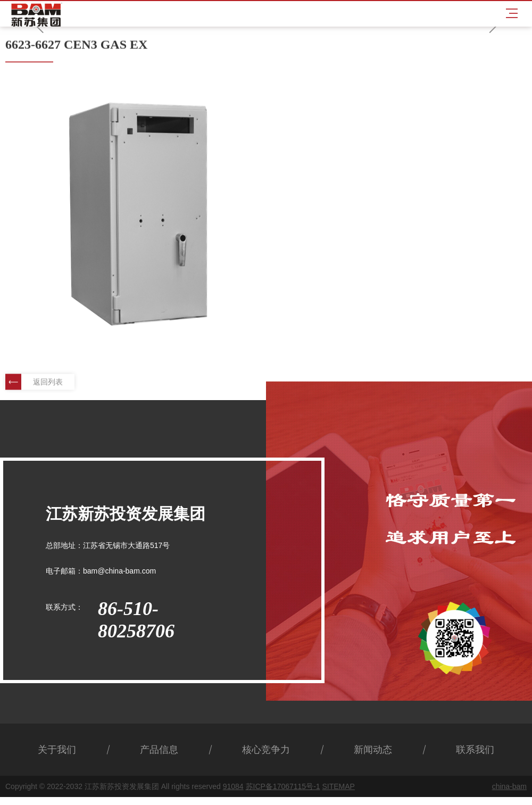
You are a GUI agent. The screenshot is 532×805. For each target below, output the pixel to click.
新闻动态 (373, 750)
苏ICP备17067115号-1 (283, 786)
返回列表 (34, 383)
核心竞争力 (266, 750)
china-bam (509, 786)
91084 (233, 786)
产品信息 (159, 750)
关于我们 (57, 750)
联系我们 (475, 750)
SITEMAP (338, 786)
